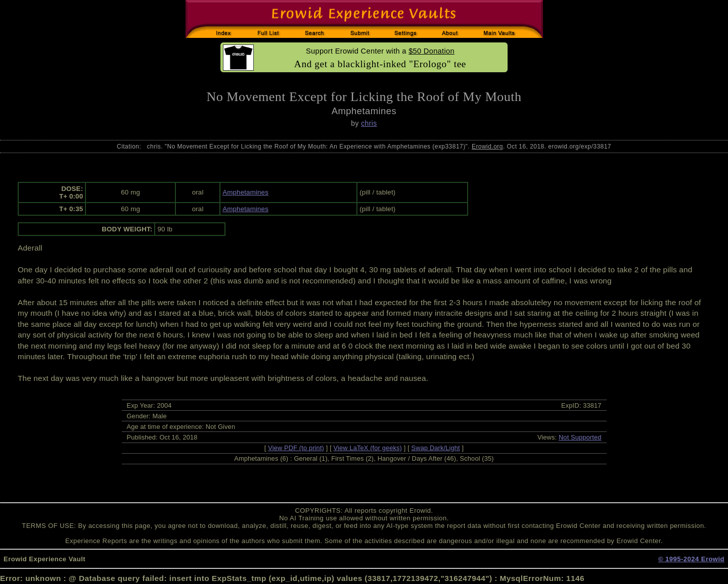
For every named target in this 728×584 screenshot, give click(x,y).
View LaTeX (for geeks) (368, 448)
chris (369, 123)
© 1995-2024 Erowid (691, 559)
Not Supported (580, 437)
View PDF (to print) (296, 448)
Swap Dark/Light (436, 448)
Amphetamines (245, 192)
